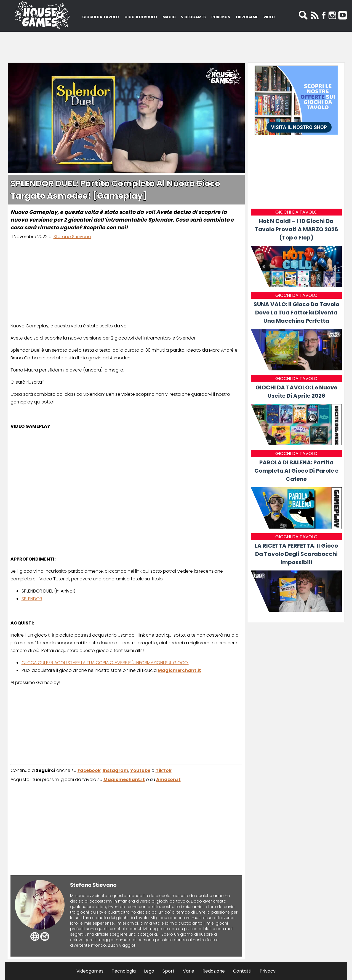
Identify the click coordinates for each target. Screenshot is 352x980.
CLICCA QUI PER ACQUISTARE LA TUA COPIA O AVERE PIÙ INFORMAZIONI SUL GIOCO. (105, 663)
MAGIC (169, 17)
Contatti (242, 971)
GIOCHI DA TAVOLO (101, 17)
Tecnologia (124, 971)
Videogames (90, 971)
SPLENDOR (32, 599)
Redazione (214, 971)
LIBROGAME (247, 17)
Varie (189, 971)
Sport (169, 971)
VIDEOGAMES (193, 17)
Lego (149, 971)
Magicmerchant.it (179, 670)
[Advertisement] (176, 45)
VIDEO (269, 17)
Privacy (268, 971)
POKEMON (221, 17)
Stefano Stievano (72, 237)
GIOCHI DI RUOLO (141, 17)
